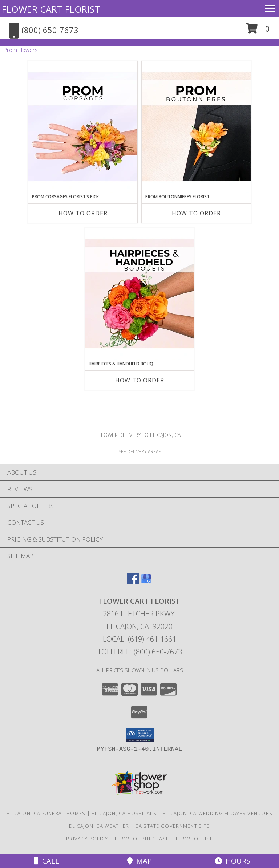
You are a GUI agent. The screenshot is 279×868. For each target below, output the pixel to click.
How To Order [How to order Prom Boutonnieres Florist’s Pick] (196, 213)
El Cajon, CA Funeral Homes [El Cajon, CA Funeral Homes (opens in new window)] (46, 813)
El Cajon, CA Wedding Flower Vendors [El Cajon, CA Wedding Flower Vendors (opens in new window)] (218, 813)
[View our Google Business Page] (146, 582)
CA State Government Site (172, 826)
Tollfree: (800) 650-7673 (140, 652)
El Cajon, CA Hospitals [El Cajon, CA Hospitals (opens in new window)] (124, 813)
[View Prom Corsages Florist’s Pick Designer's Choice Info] (83, 127)
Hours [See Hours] (232, 861)
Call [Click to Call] (46, 861)
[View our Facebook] (133, 582)
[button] (258, 31)
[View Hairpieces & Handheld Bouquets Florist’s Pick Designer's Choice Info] (139, 294)
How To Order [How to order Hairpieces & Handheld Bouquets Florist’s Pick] (140, 380)
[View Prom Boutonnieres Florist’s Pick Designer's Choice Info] (196, 127)
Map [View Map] (139, 861)
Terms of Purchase (141, 839)
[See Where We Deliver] (139, 451)
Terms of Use (194, 839)
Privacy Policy (87, 839)
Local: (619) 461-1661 (139, 639)
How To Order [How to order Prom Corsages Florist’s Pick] (83, 213)
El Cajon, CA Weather (99, 826)
